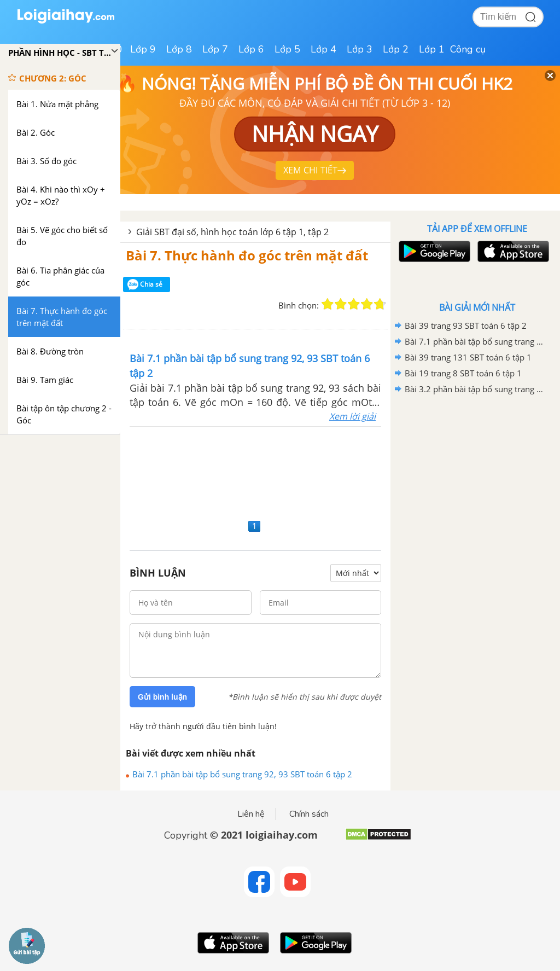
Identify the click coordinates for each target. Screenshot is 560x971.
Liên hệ (251, 814)
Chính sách (309, 814)
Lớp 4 (323, 49)
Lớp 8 (179, 49)
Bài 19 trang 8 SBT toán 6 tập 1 (463, 373)
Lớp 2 (396, 49)
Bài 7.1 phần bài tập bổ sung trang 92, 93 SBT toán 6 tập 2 (242, 774)
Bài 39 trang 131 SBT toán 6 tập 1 (468, 357)
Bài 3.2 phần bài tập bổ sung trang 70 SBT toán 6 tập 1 (475, 389)
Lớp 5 (287, 49)
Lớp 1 (432, 49)
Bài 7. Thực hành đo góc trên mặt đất (247, 255)
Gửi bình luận (162, 697)
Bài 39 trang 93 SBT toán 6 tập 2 (466, 325)
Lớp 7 (215, 49)
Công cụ (468, 49)
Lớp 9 (143, 49)
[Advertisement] (255, 471)
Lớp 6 (251, 49)
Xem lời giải (352, 416)
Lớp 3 (360, 49)
